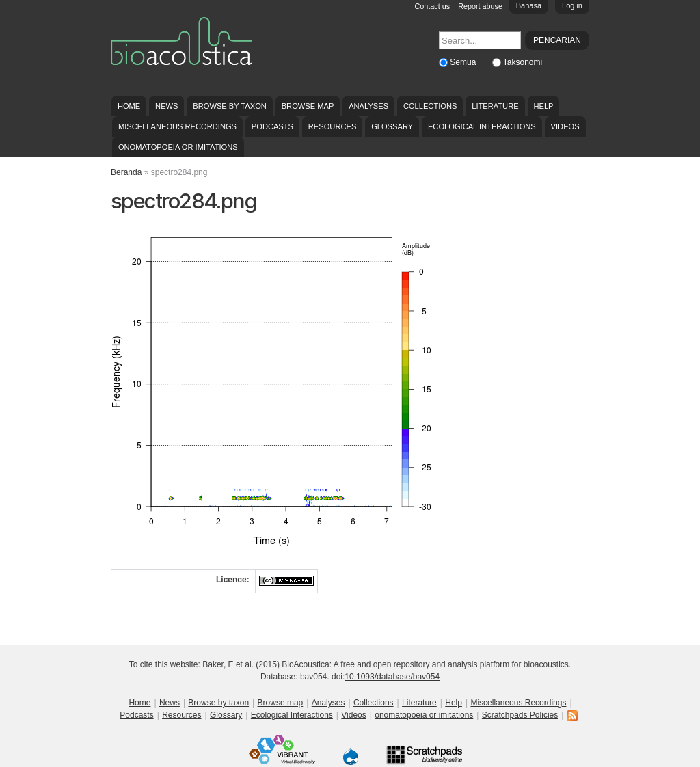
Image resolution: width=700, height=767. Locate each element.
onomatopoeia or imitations (178, 147)
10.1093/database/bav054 (392, 677)
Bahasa (529, 5)
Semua (464, 62)
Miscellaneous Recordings (177, 126)
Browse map (308, 106)
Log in (572, 5)
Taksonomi (523, 62)
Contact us (433, 6)
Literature (495, 106)
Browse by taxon (230, 106)
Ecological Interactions (482, 126)
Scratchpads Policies (520, 715)
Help (543, 106)
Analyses (368, 106)
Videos (565, 126)
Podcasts (272, 126)
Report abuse (480, 6)
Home (129, 106)
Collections (430, 106)
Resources (332, 126)
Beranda (126, 172)
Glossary (392, 126)
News (166, 106)
